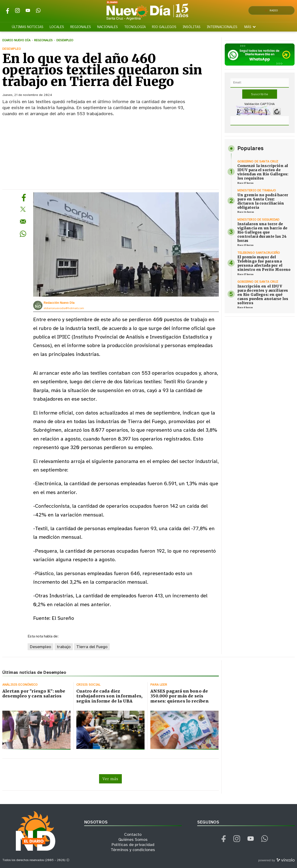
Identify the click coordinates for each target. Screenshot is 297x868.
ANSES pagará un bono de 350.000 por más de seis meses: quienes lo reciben (180, 696)
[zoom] (126, 244)
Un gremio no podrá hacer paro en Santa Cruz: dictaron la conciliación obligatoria (263, 201)
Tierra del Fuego (92, 647)
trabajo (64, 647)
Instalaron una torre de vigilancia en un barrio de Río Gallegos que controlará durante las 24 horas (262, 232)
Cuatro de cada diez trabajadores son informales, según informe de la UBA (109, 696)
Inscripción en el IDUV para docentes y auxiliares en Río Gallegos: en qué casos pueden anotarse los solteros (263, 295)
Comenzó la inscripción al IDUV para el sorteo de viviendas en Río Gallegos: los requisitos (263, 172)
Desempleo (40, 647)
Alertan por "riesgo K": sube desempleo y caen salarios (34, 694)
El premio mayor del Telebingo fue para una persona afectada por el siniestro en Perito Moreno (264, 263)
